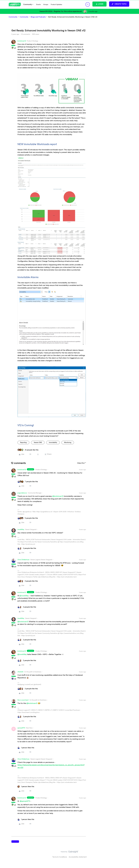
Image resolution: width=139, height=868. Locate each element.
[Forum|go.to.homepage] (15, 5)
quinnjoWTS (21, 728)
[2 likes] (27, 548)
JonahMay (21, 529)
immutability (53, 442)
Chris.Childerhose (23, 560)
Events (38, 5)
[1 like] (26, 748)
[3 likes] (28, 581)
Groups (46, 5)
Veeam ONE (38, 442)
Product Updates (56, 5)
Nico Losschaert (23, 700)
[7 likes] (28, 482)
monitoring (68, 442)
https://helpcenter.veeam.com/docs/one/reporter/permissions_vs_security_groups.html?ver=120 (51, 766)
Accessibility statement (78, 857)
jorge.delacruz (22, 493)
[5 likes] (28, 518)
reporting (23, 442)
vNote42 (20, 672)
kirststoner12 (22, 41)
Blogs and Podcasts (38, 17)
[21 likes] (28, 450)
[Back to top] (135, 854)
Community (13, 17)
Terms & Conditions (60, 857)
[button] (119, 4)
